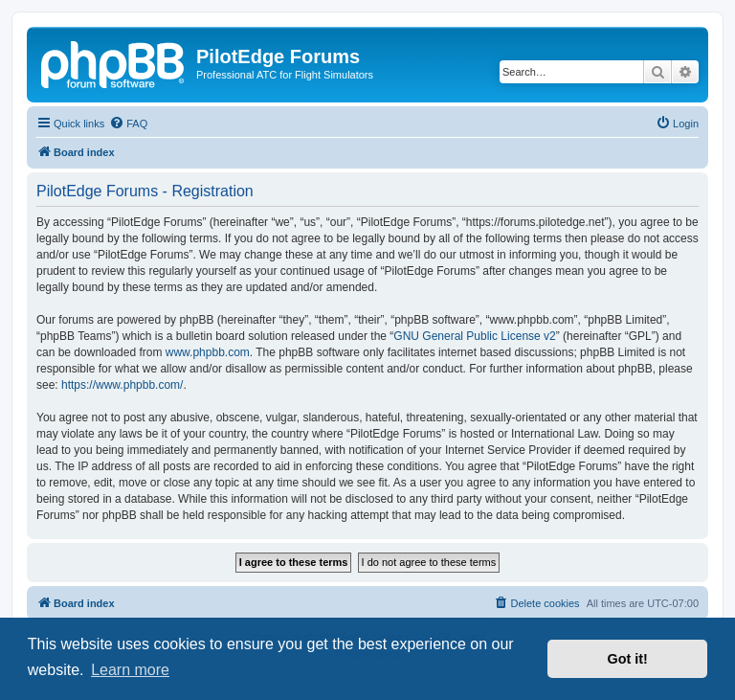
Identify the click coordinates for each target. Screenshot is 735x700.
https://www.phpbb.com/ (122, 385)
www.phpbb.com (208, 352)
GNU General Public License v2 (474, 336)
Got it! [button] (628, 659)
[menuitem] (128, 124)
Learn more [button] (130, 670)
